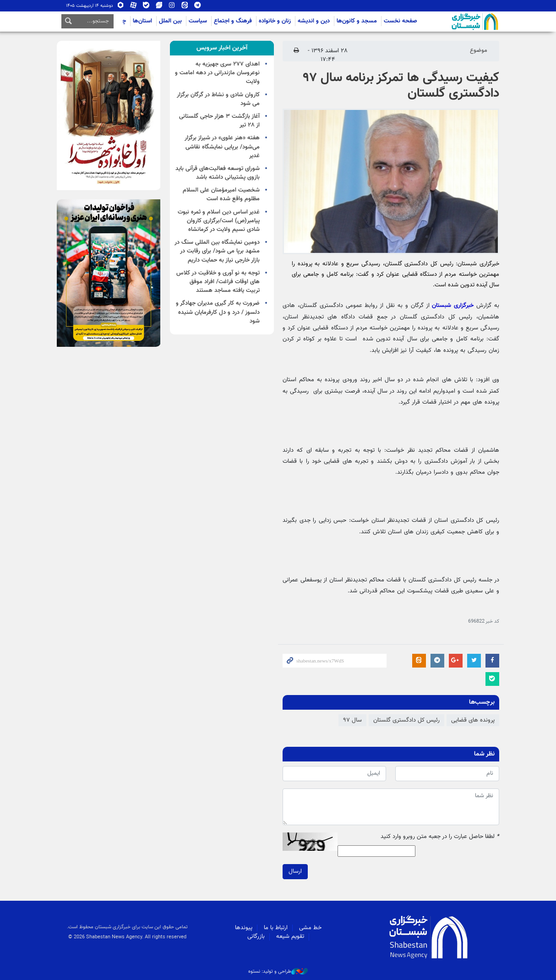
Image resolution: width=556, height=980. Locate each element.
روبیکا (120, 6)
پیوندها (244, 928)
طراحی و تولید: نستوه (278, 972)
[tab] (222, 48)
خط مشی (310, 928)
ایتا (185, 6)
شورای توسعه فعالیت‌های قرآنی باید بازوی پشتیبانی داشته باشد (218, 173)
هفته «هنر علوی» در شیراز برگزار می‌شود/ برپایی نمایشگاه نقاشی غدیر (222, 147)
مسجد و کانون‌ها (357, 21)
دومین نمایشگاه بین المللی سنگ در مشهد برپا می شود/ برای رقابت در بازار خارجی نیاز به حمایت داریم (217, 251)
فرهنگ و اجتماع (233, 21)
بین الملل (170, 21)
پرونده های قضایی (473, 720)
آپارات (133, 6)
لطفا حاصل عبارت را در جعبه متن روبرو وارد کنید (440, 837)
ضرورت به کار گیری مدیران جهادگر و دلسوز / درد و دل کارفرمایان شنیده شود (218, 312)
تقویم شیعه (290, 936)
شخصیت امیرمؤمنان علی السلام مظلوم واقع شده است (221, 194)
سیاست (198, 21)
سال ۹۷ (352, 720)
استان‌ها (142, 21)
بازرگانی (256, 936)
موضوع (479, 50)
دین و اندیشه (314, 21)
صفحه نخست (401, 21)
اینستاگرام (172, 6)
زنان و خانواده (275, 21)
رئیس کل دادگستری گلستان (406, 720)
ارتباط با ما (276, 928)
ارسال (295, 871)
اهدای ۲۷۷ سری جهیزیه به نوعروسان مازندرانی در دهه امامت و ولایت (217, 73)
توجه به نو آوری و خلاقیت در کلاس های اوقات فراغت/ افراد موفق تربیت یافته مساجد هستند (218, 282)
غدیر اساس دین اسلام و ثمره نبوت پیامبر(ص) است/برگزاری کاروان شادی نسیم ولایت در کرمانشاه (219, 221)
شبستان (449, 22)
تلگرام (197, 6)
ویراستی (159, 6)
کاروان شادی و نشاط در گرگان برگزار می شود (218, 99)
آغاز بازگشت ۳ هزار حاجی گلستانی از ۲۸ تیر (219, 121)
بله (146, 6)
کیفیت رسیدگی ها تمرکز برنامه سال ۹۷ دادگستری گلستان (401, 86)
